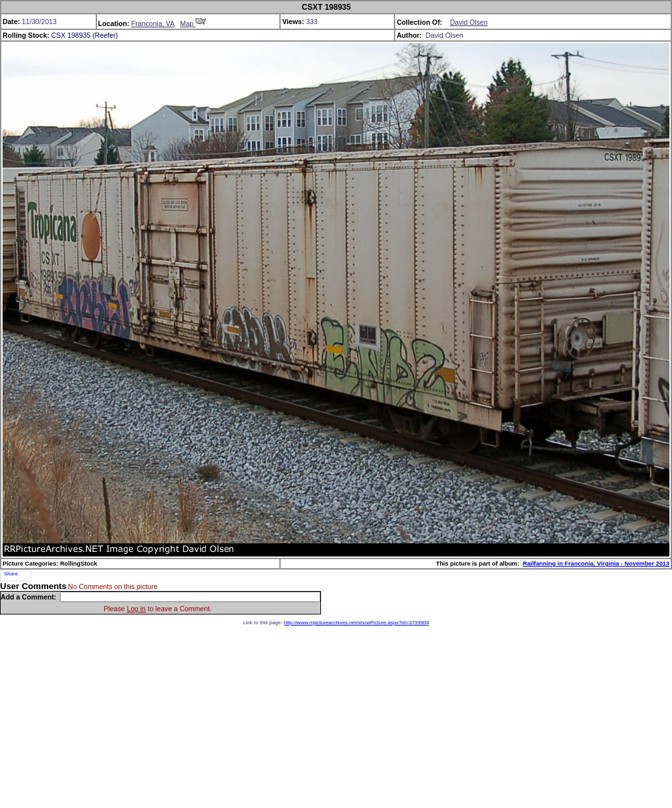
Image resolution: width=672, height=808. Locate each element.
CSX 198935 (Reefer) (85, 35)
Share (11, 574)
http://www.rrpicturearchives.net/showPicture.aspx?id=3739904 (357, 623)
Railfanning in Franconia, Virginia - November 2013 (596, 564)
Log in (136, 609)
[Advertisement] (336, 717)
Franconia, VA (152, 23)
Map (193, 23)
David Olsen (469, 22)
